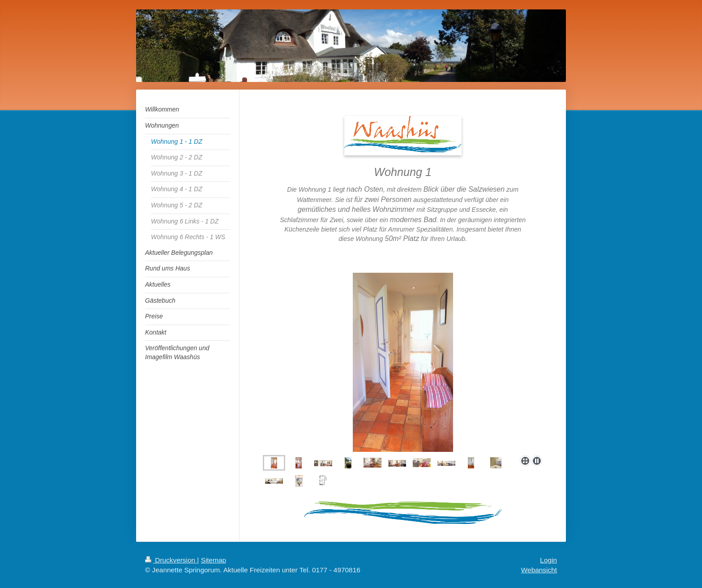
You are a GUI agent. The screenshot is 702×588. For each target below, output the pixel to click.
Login (548, 560)
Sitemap (214, 560)
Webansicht (539, 570)
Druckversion (171, 560)
